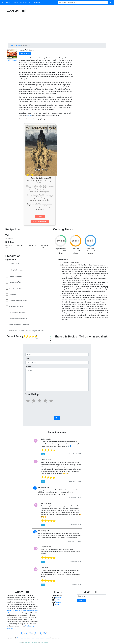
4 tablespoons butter (15, 276)
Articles (31, 642)
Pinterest (58, 602)
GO (110, 3)
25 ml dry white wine (15, 288)
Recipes (36, 3)
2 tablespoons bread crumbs (18, 319)
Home (9, 2)
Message (28, 366)
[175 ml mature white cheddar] (7, 301)
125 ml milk (12, 294)
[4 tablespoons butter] (7, 276)
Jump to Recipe (25, 54)
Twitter (58, 604)
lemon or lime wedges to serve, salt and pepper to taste (26, 331)
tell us (30, 115)
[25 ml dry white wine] (7, 288)
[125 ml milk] (7, 294)
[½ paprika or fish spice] (7, 307)
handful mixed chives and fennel (19, 325)
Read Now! (40, 216)
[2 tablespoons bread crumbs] (7, 319)
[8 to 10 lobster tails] (7, 264)
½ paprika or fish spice (16, 306)
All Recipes (15, 2)
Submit (57, 418)
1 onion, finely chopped (16, 270)
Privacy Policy (44, 642)
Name (27, 351)
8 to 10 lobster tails (15, 264)
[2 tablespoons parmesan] (7, 313)
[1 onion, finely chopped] (7, 270)
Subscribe (81, 600)
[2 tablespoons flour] (7, 282)
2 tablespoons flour (15, 282)
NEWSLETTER (91, 592)
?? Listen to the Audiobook (40, 222)
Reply (43, 454)
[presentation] (39, 411)
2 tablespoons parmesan (17, 313)
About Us (36, 642)
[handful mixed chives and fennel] (7, 325)
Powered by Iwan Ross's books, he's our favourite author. (33, 638)
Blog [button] (30, 3)
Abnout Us (24, 3)
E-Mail (27, 359)
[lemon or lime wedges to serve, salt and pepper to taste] (7, 331)
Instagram (58, 598)
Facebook (58, 600)
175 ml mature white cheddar (18, 300)
